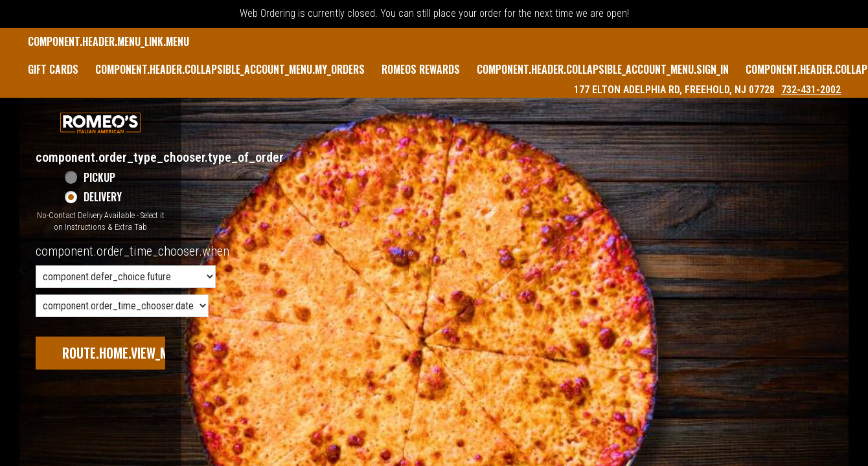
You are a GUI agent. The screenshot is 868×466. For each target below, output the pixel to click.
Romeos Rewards (421, 69)
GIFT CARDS (53, 69)
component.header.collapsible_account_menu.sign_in (603, 69)
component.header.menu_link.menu (108, 41)
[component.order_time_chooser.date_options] (122, 306)
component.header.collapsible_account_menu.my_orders (230, 69)
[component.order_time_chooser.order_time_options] (126, 277)
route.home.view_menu (126, 353)
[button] (100, 123)
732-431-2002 (811, 90)
